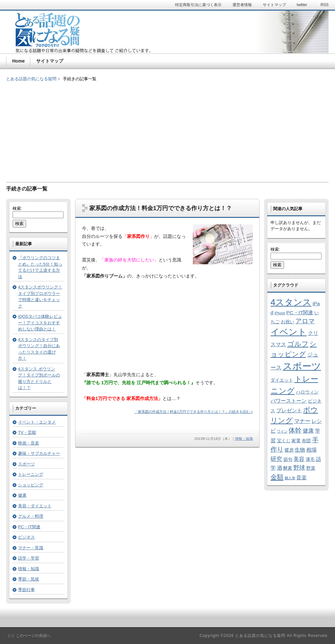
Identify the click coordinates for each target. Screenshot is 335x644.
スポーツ (26, 464)
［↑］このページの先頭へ (28, 636)
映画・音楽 (29, 443)
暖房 (289, 450)
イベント (289, 332)
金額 (277, 477)
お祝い (288, 322)
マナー (302, 421)
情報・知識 (244, 439)
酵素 (288, 468)
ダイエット (282, 380)
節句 (288, 459)
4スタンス (291, 302)
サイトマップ (50, 61)
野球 (299, 468)
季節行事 (26, 590)
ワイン (282, 431)
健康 (22, 495)
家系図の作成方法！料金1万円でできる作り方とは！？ (161, 208)
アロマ (305, 321)
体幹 (295, 430)
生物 (300, 450)
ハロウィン (307, 392)
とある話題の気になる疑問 (31, 79)
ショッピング (31, 485)
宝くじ (284, 441)
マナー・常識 (31, 548)
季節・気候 (29, 579)
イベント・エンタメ (37, 422)
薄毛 (310, 459)
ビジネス (26, 537)
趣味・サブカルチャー (39, 453)
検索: (17, 208)
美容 (299, 459)
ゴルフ (298, 344)
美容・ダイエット (35, 506)
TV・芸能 (27, 432)
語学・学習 (29, 558)
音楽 (301, 478)
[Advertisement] (167, 127)
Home (19, 61)
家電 (296, 441)
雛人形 (290, 478)
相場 (311, 450)
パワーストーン (289, 401)
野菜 (311, 468)
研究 (276, 459)
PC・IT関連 (29, 527)
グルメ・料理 (31, 516)
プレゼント (289, 410)
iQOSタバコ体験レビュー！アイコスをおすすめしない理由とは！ (40, 323)
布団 (306, 441)
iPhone (280, 313)
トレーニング (31, 474)
